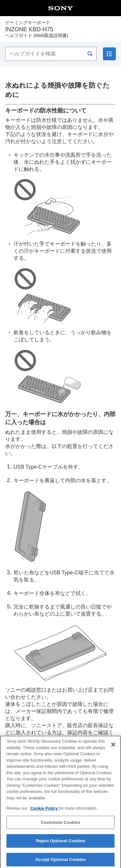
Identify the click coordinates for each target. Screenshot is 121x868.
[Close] (113, 747)
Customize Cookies (60, 825)
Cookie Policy (45, 811)
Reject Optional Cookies (60, 843)
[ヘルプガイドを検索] (51, 54)
